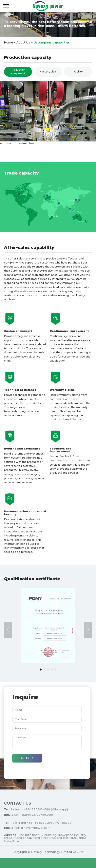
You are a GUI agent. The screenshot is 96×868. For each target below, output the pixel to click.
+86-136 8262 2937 (41, 825)
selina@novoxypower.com (34, 816)
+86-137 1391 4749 (37, 811)
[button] (7, 115)
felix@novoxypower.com (32, 830)
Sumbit (27, 760)
